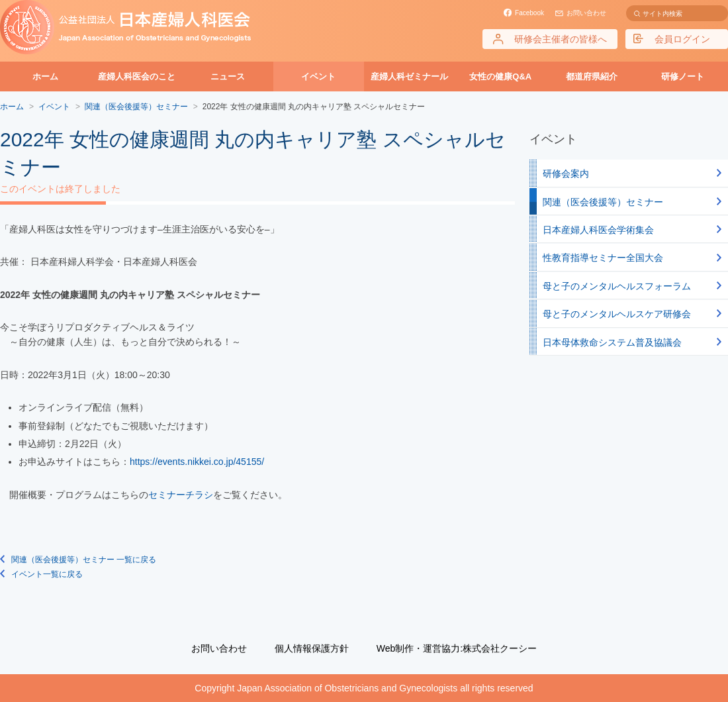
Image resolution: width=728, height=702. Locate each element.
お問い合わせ (586, 13)
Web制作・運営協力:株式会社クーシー (457, 648)
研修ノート (683, 76)
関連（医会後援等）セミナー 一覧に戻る (84, 560)
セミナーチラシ (181, 495)
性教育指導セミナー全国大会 (603, 258)
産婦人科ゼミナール (409, 76)
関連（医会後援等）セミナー (603, 202)
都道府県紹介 (592, 76)
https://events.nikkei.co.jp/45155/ (197, 462)
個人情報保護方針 (312, 648)
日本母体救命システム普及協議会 (612, 342)
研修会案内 (566, 174)
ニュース (228, 76)
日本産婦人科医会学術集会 (598, 230)
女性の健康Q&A (500, 76)
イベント (318, 76)
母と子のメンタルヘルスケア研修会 (617, 314)
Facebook (529, 13)
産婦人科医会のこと (137, 76)
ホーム (45, 76)
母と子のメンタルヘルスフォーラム (617, 286)
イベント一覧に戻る (47, 574)
